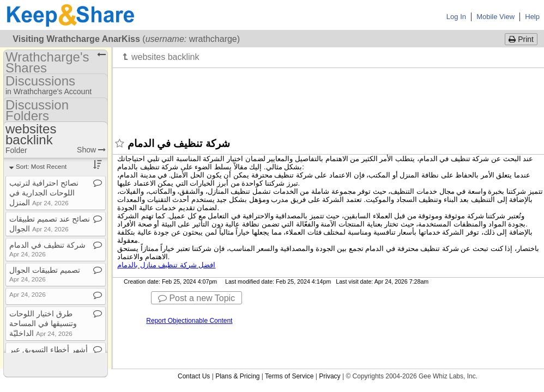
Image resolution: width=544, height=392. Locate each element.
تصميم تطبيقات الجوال (45, 274)
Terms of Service (289, 376)
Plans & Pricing (237, 376)
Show (91, 150)
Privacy (330, 376)
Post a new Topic (197, 298)
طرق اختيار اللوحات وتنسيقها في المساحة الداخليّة (43, 323)
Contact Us (194, 376)
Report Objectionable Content (189, 321)
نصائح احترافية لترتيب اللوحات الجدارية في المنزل (44, 193)
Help (532, 17)
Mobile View (495, 17)
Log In (456, 17)
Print (521, 39)
